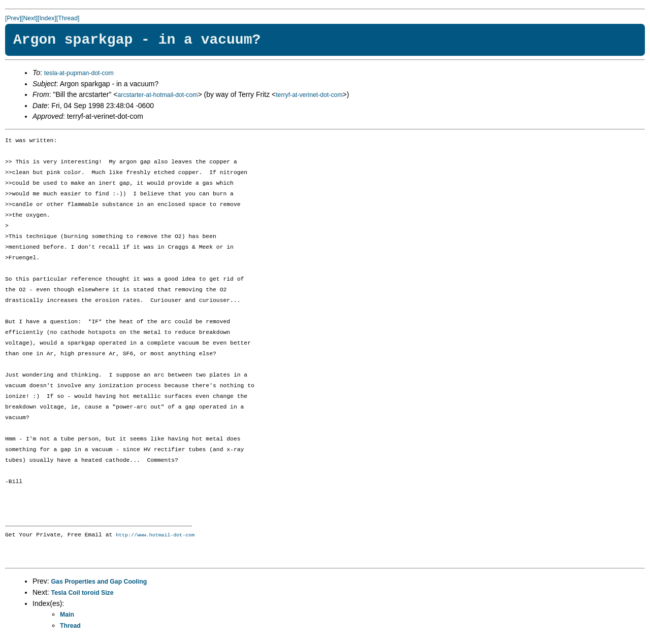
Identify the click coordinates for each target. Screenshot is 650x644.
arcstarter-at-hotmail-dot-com (158, 95)
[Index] (47, 18)
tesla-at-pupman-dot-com (79, 73)
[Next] (29, 18)
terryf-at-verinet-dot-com (309, 95)
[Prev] (13, 18)
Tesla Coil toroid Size (83, 593)
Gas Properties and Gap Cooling (99, 582)
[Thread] (68, 18)
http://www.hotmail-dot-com (155, 535)
